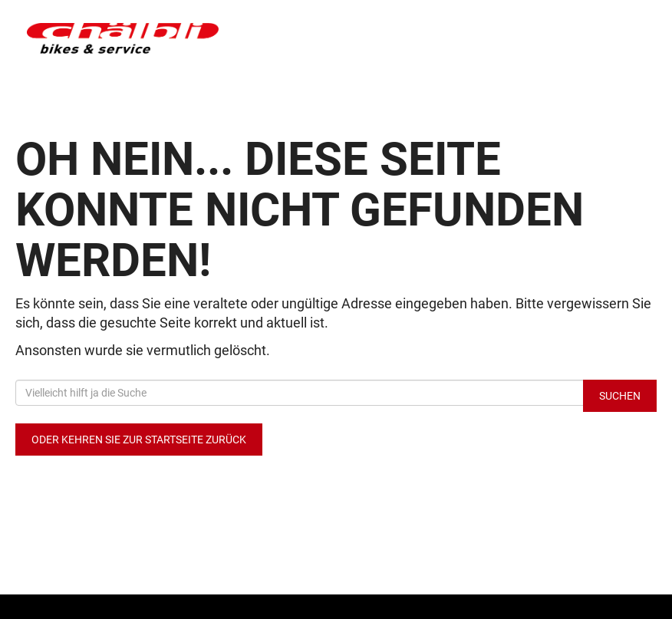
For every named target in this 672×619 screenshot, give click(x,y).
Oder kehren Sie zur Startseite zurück (139, 440)
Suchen (620, 396)
